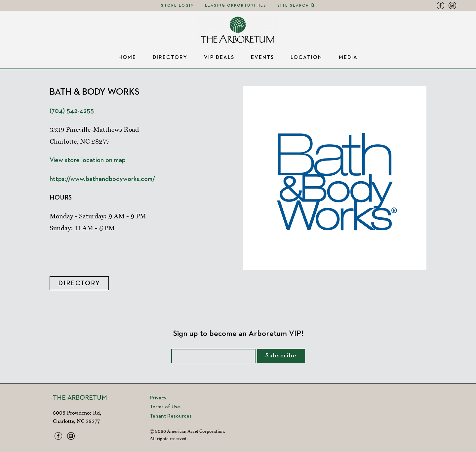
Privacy (158, 398)
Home (127, 58)
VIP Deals (219, 58)
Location (306, 58)
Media (348, 58)
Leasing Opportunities (236, 6)
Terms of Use (165, 407)
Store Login (178, 6)
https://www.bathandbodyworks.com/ (102, 179)
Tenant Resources (171, 416)
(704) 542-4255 (72, 111)
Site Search (296, 6)
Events (262, 58)
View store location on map (88, 160)
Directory (170, 58)
